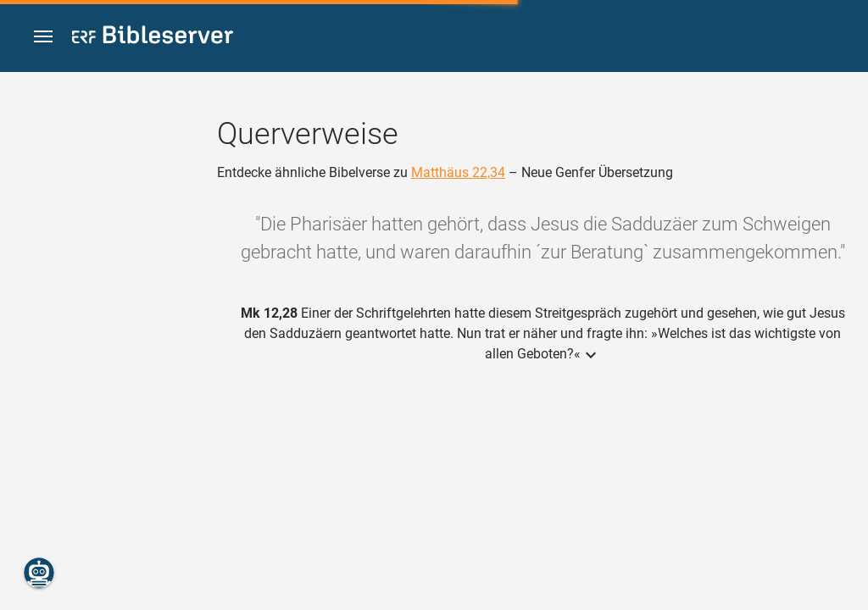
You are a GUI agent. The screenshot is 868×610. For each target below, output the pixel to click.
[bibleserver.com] (153, 38)
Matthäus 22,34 (458, 172)
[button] (43, 37)
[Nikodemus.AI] (39, 573)
